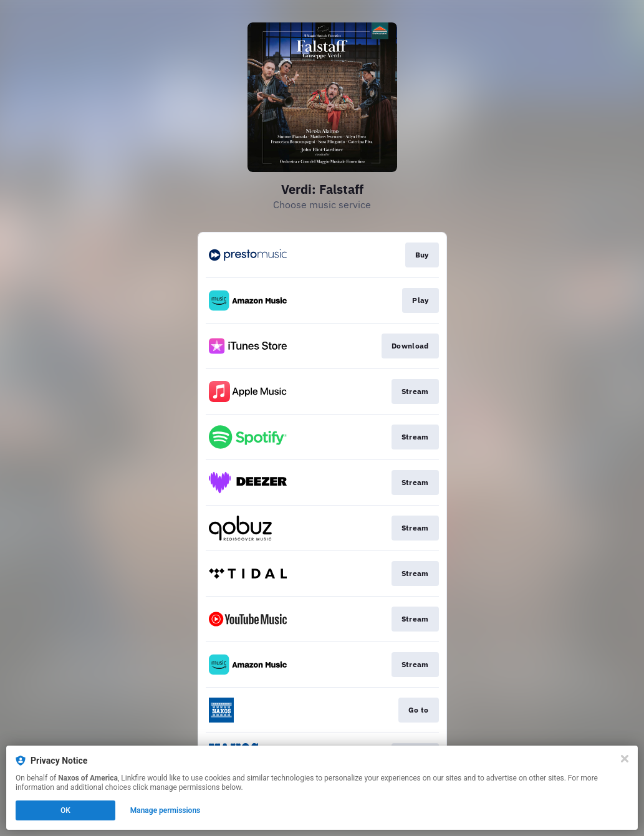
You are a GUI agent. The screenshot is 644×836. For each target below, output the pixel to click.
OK (65, 810)
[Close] (625, 759)
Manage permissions (166, 810)
